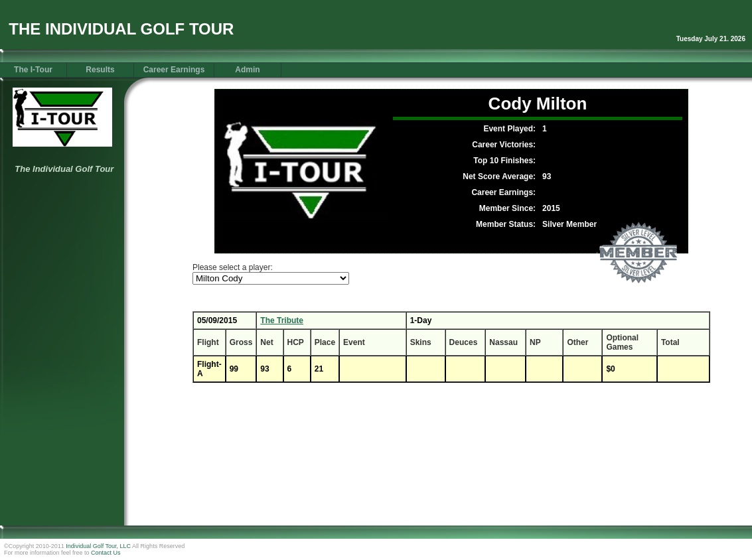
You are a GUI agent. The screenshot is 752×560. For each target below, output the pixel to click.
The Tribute (282, 320)
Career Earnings (174, 70)
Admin (247, 70)
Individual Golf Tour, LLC (98, 546)
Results (100, 70)
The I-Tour (33, 70)
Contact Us (106, 553)
